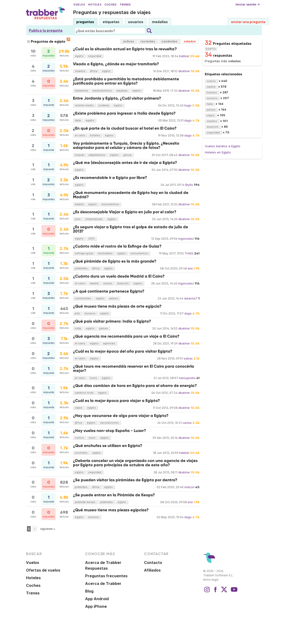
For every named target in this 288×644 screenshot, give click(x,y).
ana (190, 268)
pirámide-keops (85, 502)
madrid (79, 204)
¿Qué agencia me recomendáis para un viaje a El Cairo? (126, 336)
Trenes (125, 5)
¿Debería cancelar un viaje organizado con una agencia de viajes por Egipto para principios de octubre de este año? (135, 463)
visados (80, 71)
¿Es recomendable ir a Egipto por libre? (110, 178)
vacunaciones (109, 423)
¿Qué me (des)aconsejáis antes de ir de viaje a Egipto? (125, 163)
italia (78, 120)
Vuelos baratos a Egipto (223, 146)
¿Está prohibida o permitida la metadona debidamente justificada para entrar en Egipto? (126, 81)
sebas (188, 358)
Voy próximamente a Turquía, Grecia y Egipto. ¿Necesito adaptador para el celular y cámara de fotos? (126, 145)
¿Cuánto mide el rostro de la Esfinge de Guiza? (117, 246)
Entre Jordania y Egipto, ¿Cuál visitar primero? (117, 98)
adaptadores (97, 155)
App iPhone (96, 606)
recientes (148, 41)
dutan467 (191, 298)
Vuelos (79, 5)
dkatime (184, 71)
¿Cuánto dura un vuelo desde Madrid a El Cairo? (119, 276)
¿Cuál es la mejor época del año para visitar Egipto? (123, 351)
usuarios (136, 22)
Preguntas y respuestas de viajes (112, 12)
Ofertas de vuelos (43, 570)
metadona (81, 91)
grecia (127, 155)
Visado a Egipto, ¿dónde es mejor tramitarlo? (116, 64)
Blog (89, 591)
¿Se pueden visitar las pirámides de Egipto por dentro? (125, 480)
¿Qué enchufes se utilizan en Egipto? (108, 446)
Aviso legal (211, 580)
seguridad (95, 56)
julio (78, 219)
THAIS (189, 253)
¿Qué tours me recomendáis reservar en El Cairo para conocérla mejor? (134, 368)
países (114, 298)
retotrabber (105, 253)
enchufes (81, 453)
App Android (97, 599)
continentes (83, 298)
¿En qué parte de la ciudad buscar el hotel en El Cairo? (125, 128)
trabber (184, 56)
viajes (79, 408)
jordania (104, 105)
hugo (188, 105)
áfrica (94, 71)
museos (90, 313)
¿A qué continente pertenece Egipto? (109, 291)
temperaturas (94, 219)
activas (129, 41)
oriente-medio (84, 105)
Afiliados (152, 570)
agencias (109, 343)
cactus (187, 423)
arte (77, 313)
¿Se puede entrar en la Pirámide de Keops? (114, 495)
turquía (79, 155)
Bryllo (189, 185)
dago (188, 120)
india (78, 328)
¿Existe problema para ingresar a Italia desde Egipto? (124, 113)
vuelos (108, 283)
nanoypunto (187, 378)
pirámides (81, 268)
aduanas (122, 91)
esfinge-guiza (84, 253)
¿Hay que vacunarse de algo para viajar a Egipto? (121, 416)
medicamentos (102, 91)
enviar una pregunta (248, 22)
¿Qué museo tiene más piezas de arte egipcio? (117, 306)
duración (123, 283)
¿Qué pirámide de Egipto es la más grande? (115, 261)
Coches (110, 5)
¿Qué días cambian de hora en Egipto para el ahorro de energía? (135, 386)
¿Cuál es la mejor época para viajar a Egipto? (116, 401)
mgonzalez (186, 239)
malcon (189, 487)
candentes (169, 41)
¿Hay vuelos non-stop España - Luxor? (110, 431)
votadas (190, 41)
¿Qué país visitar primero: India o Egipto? (112, 321)
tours (93, 378)
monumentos (110, 204)
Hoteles (95, 5)
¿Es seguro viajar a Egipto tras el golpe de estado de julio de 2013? (131, 229)
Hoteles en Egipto (218, 152)
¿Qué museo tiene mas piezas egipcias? (111, 510)
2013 (91, 238)
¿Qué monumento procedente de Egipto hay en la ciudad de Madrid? (131, 195)
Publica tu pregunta (46, 30)
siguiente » (48, 529)
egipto (79, 56)
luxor (92, 438)
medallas (160, 22)
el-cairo (80, 135)
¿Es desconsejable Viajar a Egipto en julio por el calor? (125, 212)
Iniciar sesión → (248, 4)
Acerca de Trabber (103, 583)
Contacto (153, 563)
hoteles (95, 135)
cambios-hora (84, 393)
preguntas (85, 22)
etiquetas (111, 22)
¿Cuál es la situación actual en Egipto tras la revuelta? (125, 49)
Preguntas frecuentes (106, 576)
